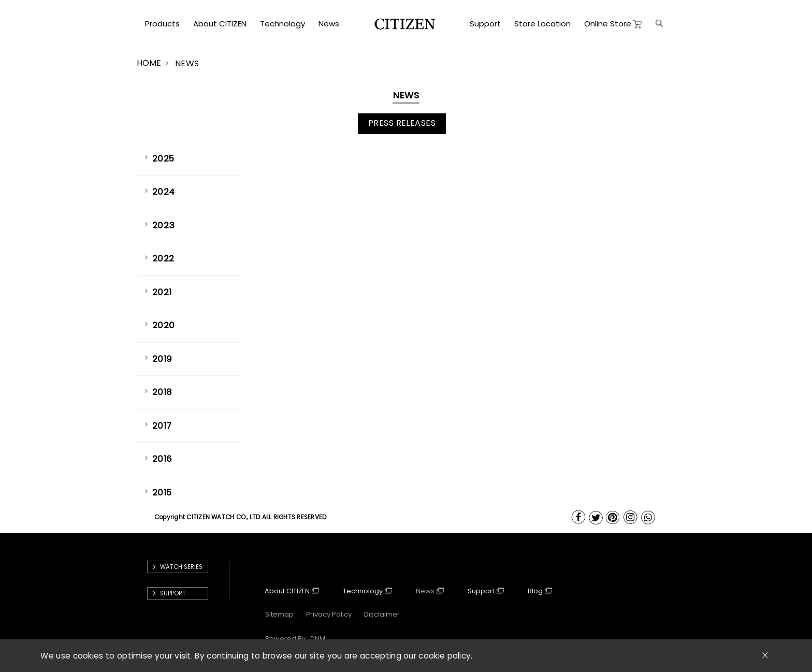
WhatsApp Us (649, 517)
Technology (363, 591)
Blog (535, 591)
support (173, 593)
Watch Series (181, 567)
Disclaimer (382, 614)
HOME (149, 63)
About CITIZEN (287, 591)
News (425, 591)
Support (481, 591)
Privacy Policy (329, 614)
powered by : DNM (295, 639)
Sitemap (279, 614)
